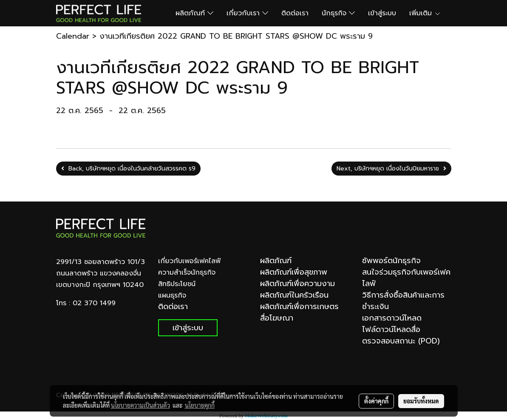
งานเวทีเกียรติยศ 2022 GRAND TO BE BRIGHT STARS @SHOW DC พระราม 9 (236, 36)
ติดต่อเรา (295, 13)
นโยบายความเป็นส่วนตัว (140, 405)
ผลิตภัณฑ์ (194, 13)
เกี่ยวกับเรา (247, 13)
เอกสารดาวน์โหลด (392, 318)
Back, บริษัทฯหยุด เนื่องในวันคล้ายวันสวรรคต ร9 (128, 169)
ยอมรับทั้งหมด (421, 401)
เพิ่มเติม (425, 13)
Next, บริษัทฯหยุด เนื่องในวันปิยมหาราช (391, 169)
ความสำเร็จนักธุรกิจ (187, 272)
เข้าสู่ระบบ (382, 13)
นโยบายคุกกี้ (200, 405)
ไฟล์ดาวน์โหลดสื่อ (391, 329)
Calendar (73, 36)
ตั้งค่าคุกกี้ (376, 401)
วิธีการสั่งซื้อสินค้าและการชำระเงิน (403, 301)
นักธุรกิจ (338, 13)
